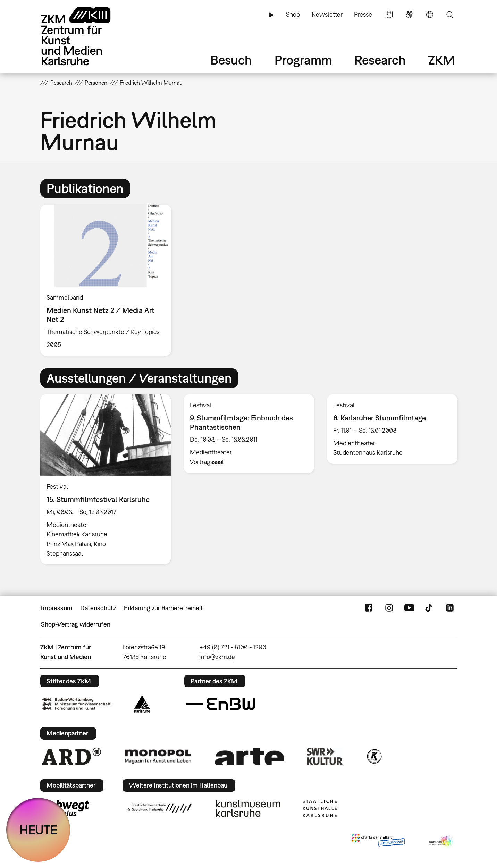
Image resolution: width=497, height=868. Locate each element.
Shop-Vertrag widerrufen (76, 624)
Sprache (430, 15)
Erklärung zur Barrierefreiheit (163, 608)
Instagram (389, 608)
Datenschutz (98, 608)
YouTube (409, 608)
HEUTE (38, 830)
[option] (109, 280)
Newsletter (327, 14)
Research (380, 60)
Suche (450, 15)
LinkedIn (450, 608)
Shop (293, 14)
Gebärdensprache (409, 15)
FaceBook (369, 608)
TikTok (430, 608)
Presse (363, 14)
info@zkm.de (217, 657)
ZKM (441, 60)
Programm (303, 60)
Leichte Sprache (389, 15)
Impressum (57, 608)
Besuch (231, 60)
